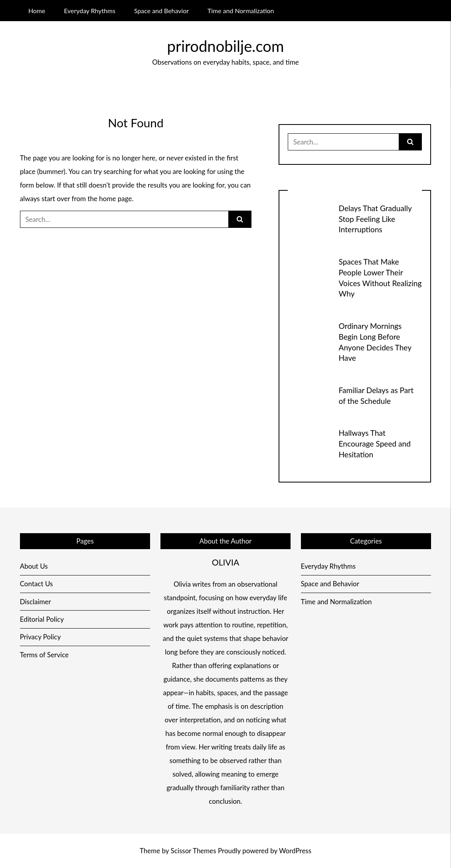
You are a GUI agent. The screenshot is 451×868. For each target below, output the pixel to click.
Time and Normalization (241, 11)
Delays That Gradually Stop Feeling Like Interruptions (375, 219)
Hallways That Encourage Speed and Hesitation (375, 444)
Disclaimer (36, 602)
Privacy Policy (41, 637)
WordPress (295, 851)
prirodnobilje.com (226, 46)
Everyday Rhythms (90, 11)
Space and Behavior (161, 11)
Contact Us (37, 584)
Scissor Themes (194, 851)
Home (37, 11)
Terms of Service (44, 655)
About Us (34, 566)
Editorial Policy (42, 619)
